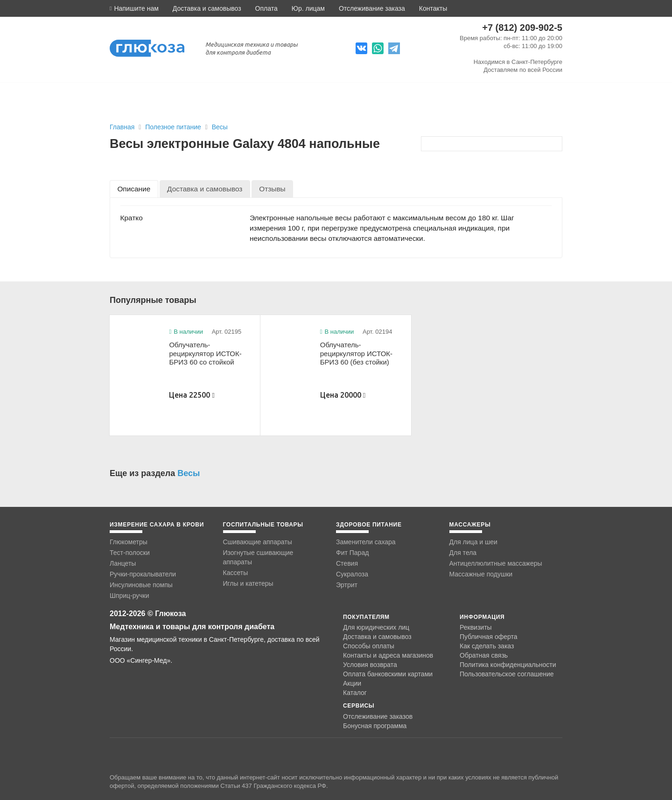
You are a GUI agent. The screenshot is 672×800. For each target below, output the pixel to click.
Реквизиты (476, 627)
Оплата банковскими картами (388, 674)
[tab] (134, 189)
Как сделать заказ (487, 646)
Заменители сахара (366, 542)
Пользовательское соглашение (507, 674)
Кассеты (236, 573)
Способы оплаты (369, 646)
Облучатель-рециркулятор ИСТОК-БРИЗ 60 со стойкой (205, 353)
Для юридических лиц (376, 627)
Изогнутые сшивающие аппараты (258, 557)
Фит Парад (352, 553)
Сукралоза (352, 574)
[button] (134, 8)
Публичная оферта (489, 637)
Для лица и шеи (473, 542)
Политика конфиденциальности (508, 665)
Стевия (347, 563)
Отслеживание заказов (378, 716)
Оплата (266, 8)
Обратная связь (484, 655)
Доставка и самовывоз (207, 8)
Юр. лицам (308, 8)
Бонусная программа (375, 726)
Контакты (433, 8)
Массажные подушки (481, 574)
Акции (352, 683)
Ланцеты (123, 563)
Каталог (355, 693)
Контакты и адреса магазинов (388, 655)
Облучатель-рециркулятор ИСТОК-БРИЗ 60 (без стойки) (356, 353)
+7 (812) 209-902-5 (522, 28)
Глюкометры (129, 542)
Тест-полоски (130, 553)
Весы (220, 127)
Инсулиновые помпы (141, 585)
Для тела (463, 553)
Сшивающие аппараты (258, 542)
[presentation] (134, 189)
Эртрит (347, 585)
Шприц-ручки (129, 596)
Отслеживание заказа (372, 8)
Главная (122, 127)
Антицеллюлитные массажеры (496, 563)
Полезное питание (174, 127)
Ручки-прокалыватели (143, 574)
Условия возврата (370, 665)
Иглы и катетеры (248, 583)
